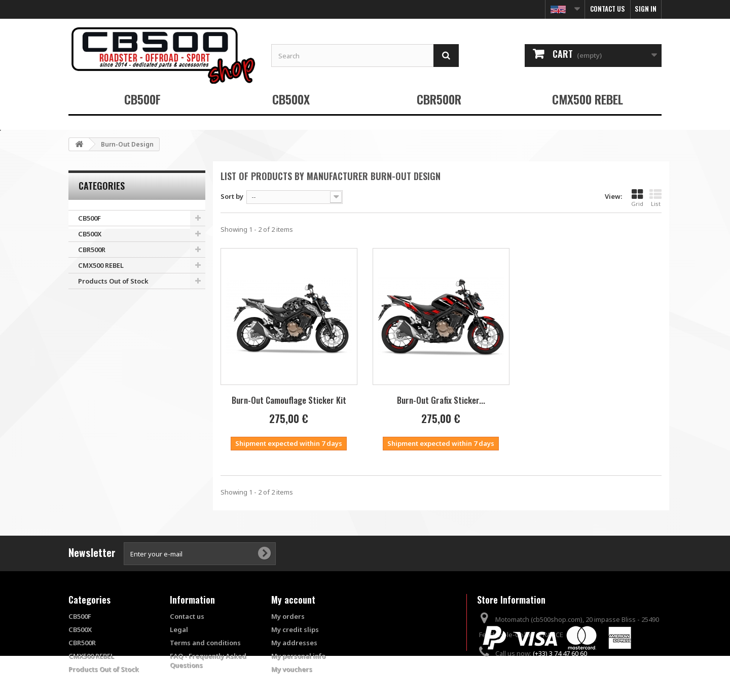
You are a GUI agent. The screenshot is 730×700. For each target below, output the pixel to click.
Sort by (232, 196)
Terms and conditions (205, 643)
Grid (637, 198)
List (655, 198)
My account (293, 600)
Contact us (608, 9)
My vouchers (292, 669)
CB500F (142, 99)
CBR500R (439, 99)
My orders (288, 616)
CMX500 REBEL (588, 99)
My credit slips (295, 629)
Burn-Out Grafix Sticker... (441, 400)
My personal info (298, 656)
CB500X (291, 99)
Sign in (646, 9)
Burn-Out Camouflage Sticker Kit (289, 400)
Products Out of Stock (113, 281)
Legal (179, 629)
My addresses (294, 643)
